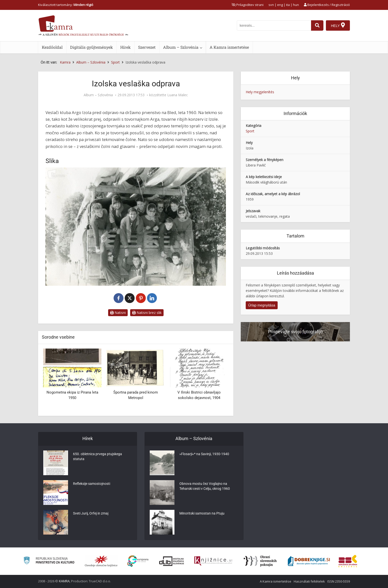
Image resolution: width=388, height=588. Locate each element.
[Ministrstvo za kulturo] (49, 561)
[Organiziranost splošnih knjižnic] (101, 561)
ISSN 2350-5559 (339, 581)
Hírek (125, 47)
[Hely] (338, 25)
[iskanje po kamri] (274, 25)
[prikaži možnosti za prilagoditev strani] (248, 5)
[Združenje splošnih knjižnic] (348, 561)
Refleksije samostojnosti (92, 484)
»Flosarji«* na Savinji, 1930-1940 (204, 454)
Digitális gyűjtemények (91, 47)
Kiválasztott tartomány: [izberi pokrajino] (66, 5)
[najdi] (317, 25)
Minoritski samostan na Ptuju (202, 514)
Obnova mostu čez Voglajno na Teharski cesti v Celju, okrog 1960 (205, 486)
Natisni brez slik (147, 313)
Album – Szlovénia (181, 47)
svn (271, 5)
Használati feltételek (309, 581)
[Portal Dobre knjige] (309, 561)
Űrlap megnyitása (262, 305)
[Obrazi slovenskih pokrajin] (260, 561)
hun (296, 5)
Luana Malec (178, 95)
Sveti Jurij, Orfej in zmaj (91, 514)
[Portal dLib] (172, 561)
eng (280, 5)
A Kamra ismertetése (229, 47)
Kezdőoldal (52, 47)
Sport (250, 131)
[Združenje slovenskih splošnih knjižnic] (213, 561)
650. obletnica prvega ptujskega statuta (97, 457)
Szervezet (147, 47)
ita (288, 5)
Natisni (118, 313)
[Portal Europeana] (138, 561)
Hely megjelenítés (260, 92)
